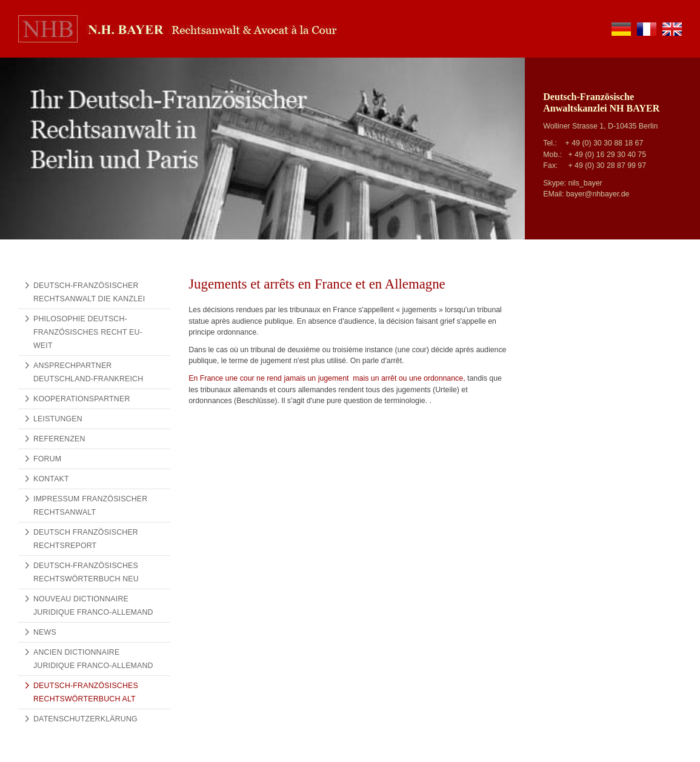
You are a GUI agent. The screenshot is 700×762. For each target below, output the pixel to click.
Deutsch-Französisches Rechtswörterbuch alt (86, 692)
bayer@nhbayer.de (598, 194)
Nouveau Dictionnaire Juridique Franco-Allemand (93, 606)
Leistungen (58, 419)
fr (647, 29)
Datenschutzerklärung (85, 719)
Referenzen (59, 439)
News (45, 632)
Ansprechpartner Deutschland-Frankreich (88, 372)
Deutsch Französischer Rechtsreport (86, 539)
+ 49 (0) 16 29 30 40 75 (607, 155)
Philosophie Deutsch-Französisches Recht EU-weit (88, 332)
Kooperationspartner (82, 399)
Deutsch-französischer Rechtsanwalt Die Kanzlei (89, 292)
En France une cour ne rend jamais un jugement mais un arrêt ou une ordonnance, (328, 378)
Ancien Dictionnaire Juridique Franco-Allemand (93, 659)
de (621, 29)
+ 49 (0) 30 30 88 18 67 (605, 143)
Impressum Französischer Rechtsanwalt (90, 506)
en (672, 29)
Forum (47, 459)
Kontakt (51, 479)
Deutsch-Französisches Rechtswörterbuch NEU (86, 572)
